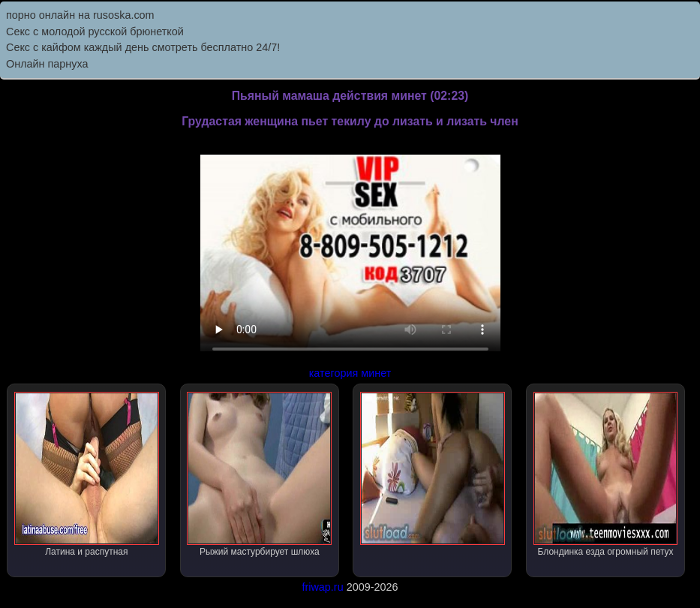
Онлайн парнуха (47, 64)
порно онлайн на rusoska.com (80, 15)
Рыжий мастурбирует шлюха (259, 474)
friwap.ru (322, 587)
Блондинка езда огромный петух (606, 474)
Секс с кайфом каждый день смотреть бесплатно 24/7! (143, 47)
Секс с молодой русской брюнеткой (95, 32)
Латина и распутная (87, 474)
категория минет (350, 373)
